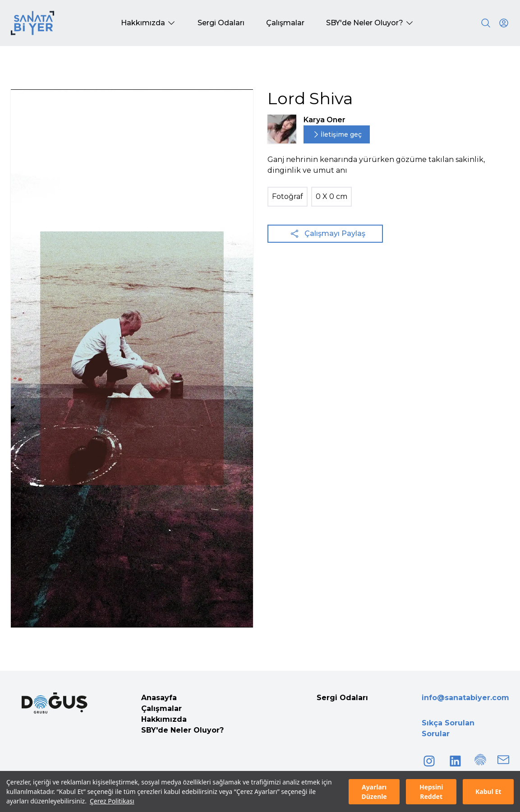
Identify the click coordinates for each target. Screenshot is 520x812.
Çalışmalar (161, 708)
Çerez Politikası (112, 801)
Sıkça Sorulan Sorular (448, 728)
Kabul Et (488, 791)
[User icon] (504, 23)
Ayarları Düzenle (374, 792)
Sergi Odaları (342, 698)
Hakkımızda (164, 719)
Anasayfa (159, 698)
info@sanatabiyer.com (465, 698)
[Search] (486, 23)
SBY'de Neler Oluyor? (182, 730)
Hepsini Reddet (431, 792)
